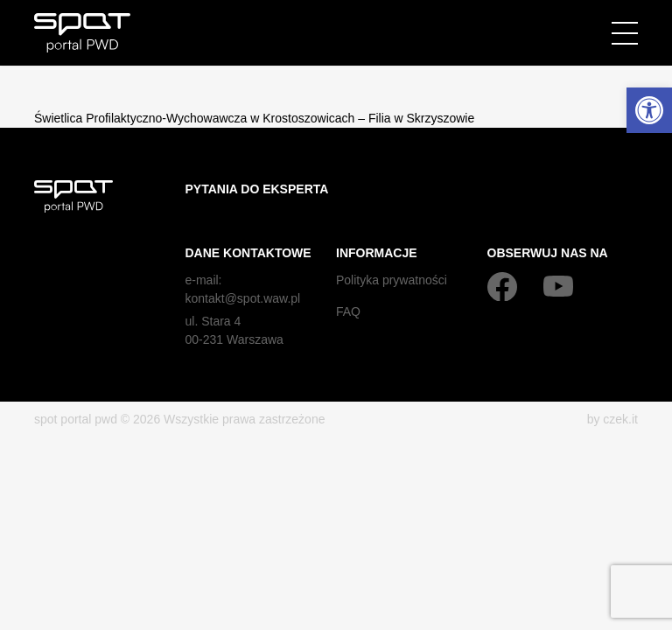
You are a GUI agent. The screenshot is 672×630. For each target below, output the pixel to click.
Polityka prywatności (392, 280)
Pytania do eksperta (257, 189)
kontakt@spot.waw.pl (243, 298)
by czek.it (612, 419)
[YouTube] (558, 286)
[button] (649, 110)
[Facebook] (502, 286)
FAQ (348, 311)
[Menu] (625, 33)
